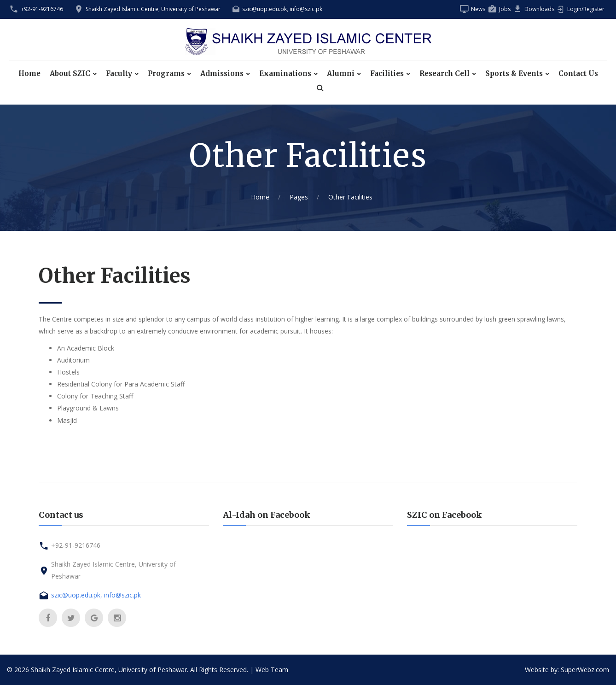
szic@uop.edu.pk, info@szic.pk (282, 9)
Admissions (222, 74)
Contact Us (578, 74)
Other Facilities (350, 197)
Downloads (539, 9)
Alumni (341, 74)
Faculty (119, 74)
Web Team (272, 670)
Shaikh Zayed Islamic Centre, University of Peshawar (153, 9)
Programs (166, 74)
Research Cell (445, 74)
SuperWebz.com (585, 670)
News (478, 9)
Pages (299, 197)
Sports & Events (514, 74)
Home (29, 74)
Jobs (505, 9)
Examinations (285, 74)
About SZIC (70, 74)
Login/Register (586, 9)
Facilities (387, 74)
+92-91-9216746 (42, 9)
